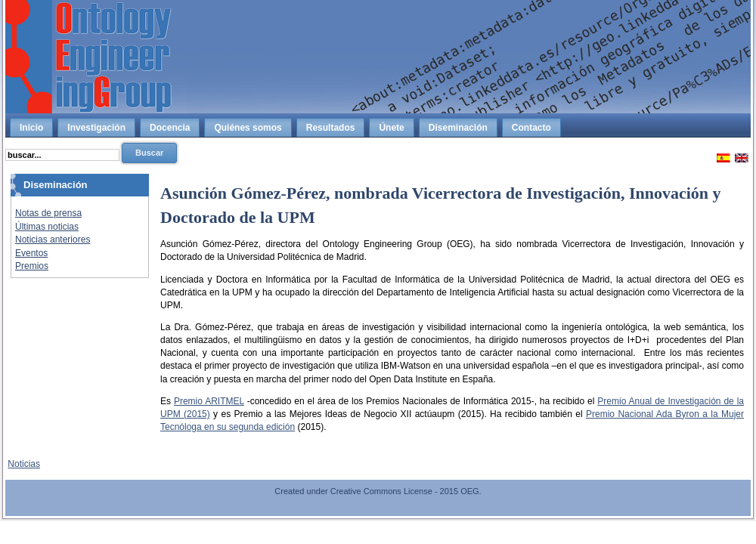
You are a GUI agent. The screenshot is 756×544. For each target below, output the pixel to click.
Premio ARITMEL (209, 401)
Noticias (24, 464)
